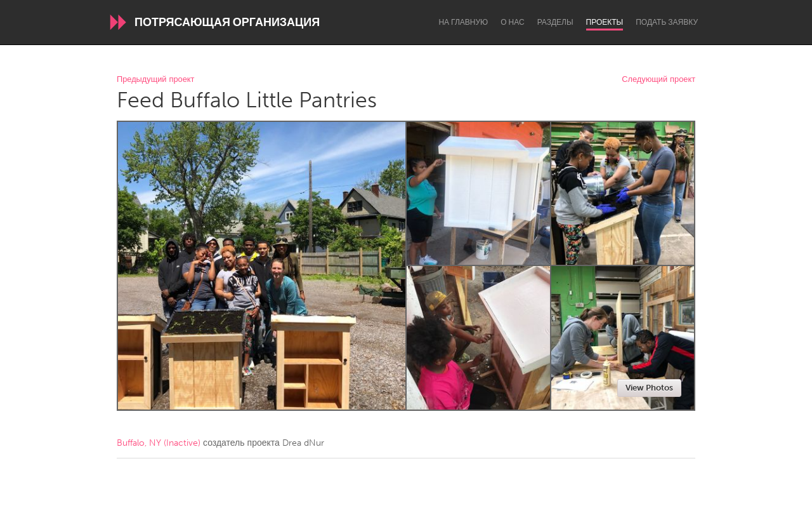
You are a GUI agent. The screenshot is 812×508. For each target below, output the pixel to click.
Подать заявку (667, 22)
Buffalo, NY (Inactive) (159, 443)
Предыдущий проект (155, 80)
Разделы (555, 22)
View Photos (649, 388)
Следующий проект (658, 80)
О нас (512, 22)
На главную (463, 22)
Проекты (605, 22)
